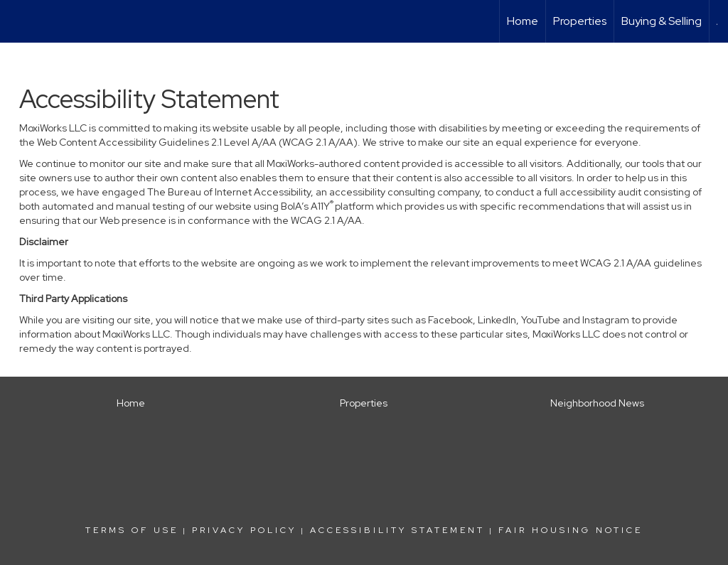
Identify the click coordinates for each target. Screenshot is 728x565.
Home (523, 21)
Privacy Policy (244, 530)
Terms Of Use (132, 530)
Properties (580, 21)
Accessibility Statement (397, 530)
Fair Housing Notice (571, 530)
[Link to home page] (18, 21)
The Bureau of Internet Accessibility (229, 192)
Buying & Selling (662, 21)
